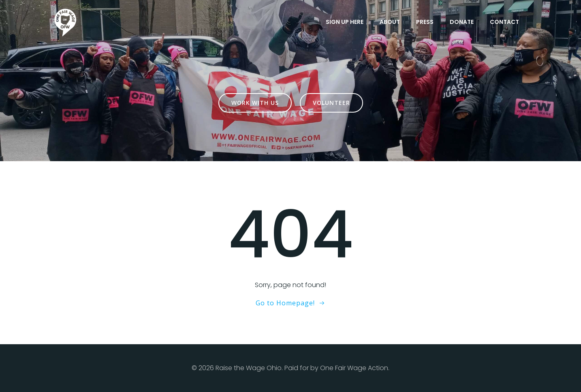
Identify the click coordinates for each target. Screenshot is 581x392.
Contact (504, 22)
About (390, 22)
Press (425, 22)
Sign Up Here (345, 22)
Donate (462, 22)
